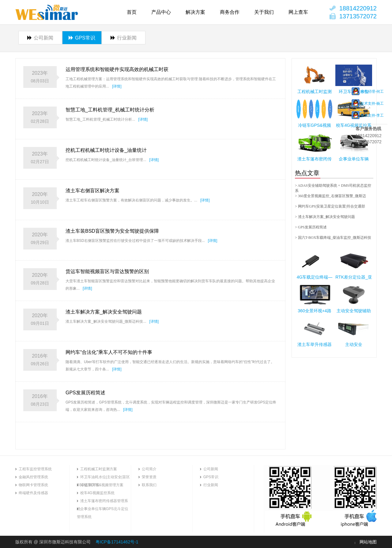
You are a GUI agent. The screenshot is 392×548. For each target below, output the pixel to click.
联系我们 (149, 485)
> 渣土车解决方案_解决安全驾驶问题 (325, 217)
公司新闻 (40, 38)
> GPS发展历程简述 (311, 227)
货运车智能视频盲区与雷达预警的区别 (107, 271)
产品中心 (161, 12)
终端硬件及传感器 (33, 493)
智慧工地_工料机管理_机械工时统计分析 (110, 110)
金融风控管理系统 (33, 477)
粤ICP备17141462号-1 (117, 542)
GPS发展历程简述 (85, 393)
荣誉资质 (149, 477)
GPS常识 (82, 38)
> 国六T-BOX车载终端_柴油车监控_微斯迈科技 (333, 238)
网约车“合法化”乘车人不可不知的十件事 (109, 352)
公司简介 (149, 469)
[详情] (117, 86)
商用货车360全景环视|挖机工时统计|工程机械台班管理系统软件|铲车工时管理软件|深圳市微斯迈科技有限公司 (47, 12)
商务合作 (230, 12)
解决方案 (195, 12)
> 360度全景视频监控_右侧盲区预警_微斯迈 (330, 196)
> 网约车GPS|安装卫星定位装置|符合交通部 (330, 206)
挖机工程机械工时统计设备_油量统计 (106, 150)
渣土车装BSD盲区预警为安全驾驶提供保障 (112, 231)
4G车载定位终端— (315, 277)
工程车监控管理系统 (35, 469)
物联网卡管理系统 (33, 485)
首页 (132, 12)
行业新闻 (124, 38)
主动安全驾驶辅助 (354, 311)
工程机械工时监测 (315, 92)
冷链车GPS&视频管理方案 (102, 485)
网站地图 (368, 542)
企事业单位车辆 (354, 159)
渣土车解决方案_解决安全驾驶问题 (104, 312)
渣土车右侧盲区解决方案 (92, 191)
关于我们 (264, 12)
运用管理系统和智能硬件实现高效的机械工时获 (117, 69)
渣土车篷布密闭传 (315, 159)
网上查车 (298, 12)
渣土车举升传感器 (315, 344)
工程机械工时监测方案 (99, 469)
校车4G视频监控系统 (97, 493)
